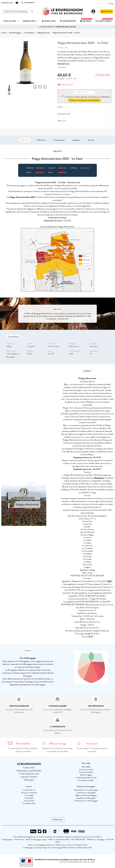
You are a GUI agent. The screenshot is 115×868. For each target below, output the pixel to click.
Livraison (84, 107)
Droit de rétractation (86, 772)
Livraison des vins (29, 790)
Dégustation (25, 140)
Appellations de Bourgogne (86, 798)
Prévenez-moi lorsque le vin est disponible (84, 100)
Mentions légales (86, 775)
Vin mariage (29, 795)
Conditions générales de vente (86, 778)
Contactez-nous (57, 820)
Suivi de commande (86, 769)
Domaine (91, 140)
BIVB (91, 636)
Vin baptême (29, 798)
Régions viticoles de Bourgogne (86, 795)
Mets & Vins (41, 140)
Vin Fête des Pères (29, 803)
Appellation (76, 140)
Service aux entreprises (29, 793)
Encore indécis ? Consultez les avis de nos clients (92, 750)
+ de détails (62, 67)
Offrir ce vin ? (84, 121)
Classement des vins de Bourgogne (86, 790)
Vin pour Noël (29, 801)
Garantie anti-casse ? (84, 114)
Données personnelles (86, 780)
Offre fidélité (86, 767)
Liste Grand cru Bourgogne (86, 793)
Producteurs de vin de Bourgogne (86, 801)
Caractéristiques (59, 140)
